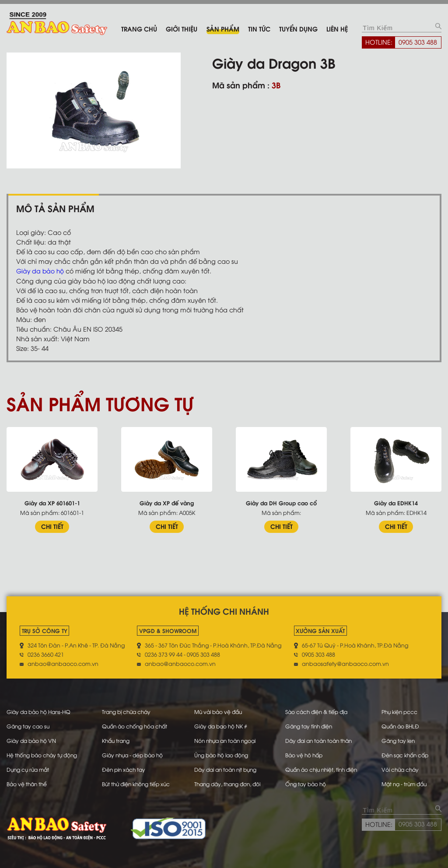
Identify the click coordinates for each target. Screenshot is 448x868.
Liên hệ (337, 28)
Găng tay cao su (29, 725)
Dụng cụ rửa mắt (29, 767)
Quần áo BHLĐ (404, 725)
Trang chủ (139, 28)
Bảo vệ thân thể (28, 781)
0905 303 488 (418, 42)
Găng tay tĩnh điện (310, 725)
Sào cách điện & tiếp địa (318, 711)
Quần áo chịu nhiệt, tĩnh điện (324, 767)
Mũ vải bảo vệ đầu (220, 711)
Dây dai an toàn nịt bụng (228, 767)
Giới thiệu (182, 28)
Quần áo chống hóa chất (136, 725)
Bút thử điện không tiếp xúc (137, 781)
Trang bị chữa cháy (127, 711)
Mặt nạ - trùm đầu (408, 781)
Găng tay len (401, 739)
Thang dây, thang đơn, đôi (229, 781)
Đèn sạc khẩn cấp (409, 753)
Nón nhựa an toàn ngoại (227, 739)
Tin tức (259, 28)
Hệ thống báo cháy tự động (44, 753)
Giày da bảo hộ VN (33, 739)
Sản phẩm (223, 28)
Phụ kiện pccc (403, 711)
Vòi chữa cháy (404, 767)
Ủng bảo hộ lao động (222, 753)
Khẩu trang (116, 739)
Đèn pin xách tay (124, 767)
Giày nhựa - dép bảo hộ (134, 753)
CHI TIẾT (52, 526)
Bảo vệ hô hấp (304, 753)
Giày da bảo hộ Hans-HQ (41, 711)
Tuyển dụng (298, 28)
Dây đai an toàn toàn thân (321, 739)
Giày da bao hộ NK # (222, 725)
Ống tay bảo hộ (306, 781)
